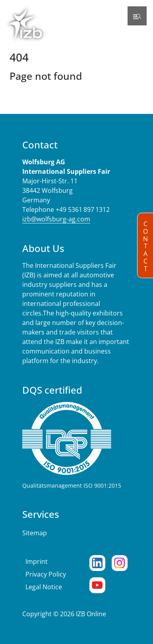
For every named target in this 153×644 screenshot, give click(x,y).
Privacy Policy (46, 574)
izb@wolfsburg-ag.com (56, 219)
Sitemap (35, 533)
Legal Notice (44, 587)
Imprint (37, 561)
